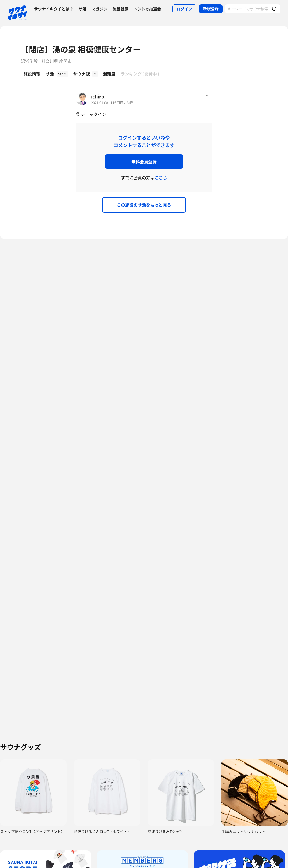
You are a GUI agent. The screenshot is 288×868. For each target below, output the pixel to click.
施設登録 (120, 9)
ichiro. (98, 96)
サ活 (82, 9)
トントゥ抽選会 (147, 9)
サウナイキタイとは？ (54, 9)
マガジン (99, 9)
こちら (161, 178)
